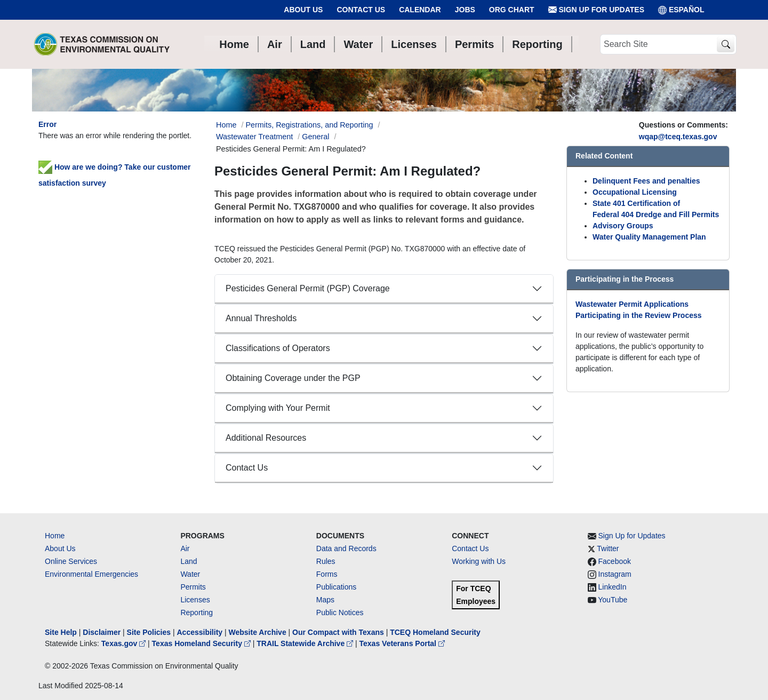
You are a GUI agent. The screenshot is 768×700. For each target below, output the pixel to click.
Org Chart (512, 10)
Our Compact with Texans (338, 632)
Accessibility (201, 632)
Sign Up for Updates (596, 10)
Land (189, 561)
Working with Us (479, 561)
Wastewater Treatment (254, 137)
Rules (326, 561)
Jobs (465, 10)
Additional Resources (266, 438)
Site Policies (149, 632)
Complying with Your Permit (278, 408)
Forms (327, 574)
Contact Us (361, 10)
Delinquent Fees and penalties (646, 181)
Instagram (615, 574)
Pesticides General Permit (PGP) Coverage (308, 288)
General (315, 137)
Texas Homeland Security (202, 643)
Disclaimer (102, 632)
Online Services (71, 561)
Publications (337, 587)
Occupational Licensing (635, 192)
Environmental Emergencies (91, 574)
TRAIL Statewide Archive (306, 643)
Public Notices (340, 612)
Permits (193, 587)
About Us (303, 10)
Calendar (420, 10)
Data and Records (346, 548)
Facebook (615, 561)
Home (55, 536)
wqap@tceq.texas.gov (678, 137)
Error (47, 124)
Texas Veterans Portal (402, 643)
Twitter (608, 548)
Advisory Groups (623, 226)
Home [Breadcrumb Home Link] (226, 125)
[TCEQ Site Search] (726, 45)
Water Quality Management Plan (649, 237)
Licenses (195, 600)
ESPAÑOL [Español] (681, 10)
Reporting (197, 612)
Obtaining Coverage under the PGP (293, 378)
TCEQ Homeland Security (435, 632)
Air (185, 548)
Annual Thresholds (261, 318)
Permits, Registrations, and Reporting (309, 125)
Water (190, 574)
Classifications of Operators (278, 348)
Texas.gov (125, 643)
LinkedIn (613, 587)
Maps (325, 600)
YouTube (613, 600)
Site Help (61, 632)
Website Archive (258, 632)
